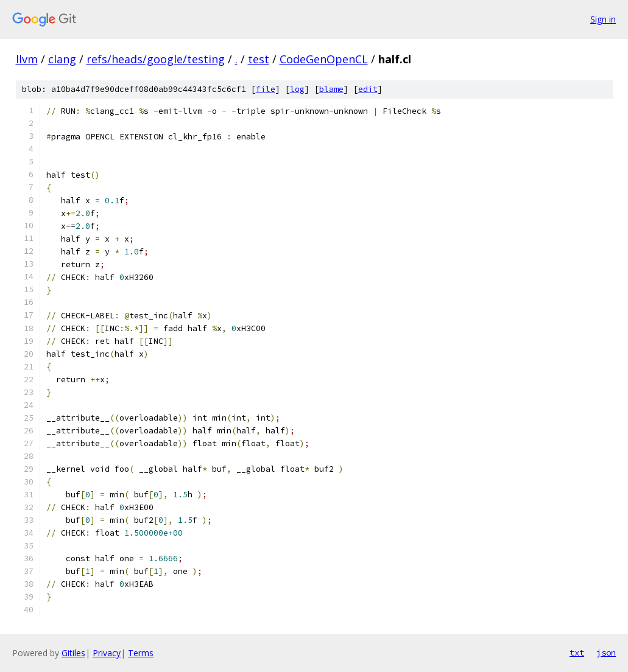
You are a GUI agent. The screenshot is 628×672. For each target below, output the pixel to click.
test (259, 59)
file (266, 89)
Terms (141, 653)
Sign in (603, 19)
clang (62, 59)
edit (368, 89)
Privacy (107, 653)
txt (577, 653)
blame (331, 89)
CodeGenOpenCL (324, 59)
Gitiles (73, 653)
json (606, 653)
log (297, 89)
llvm (27, 59)
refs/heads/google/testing (156, 59)
